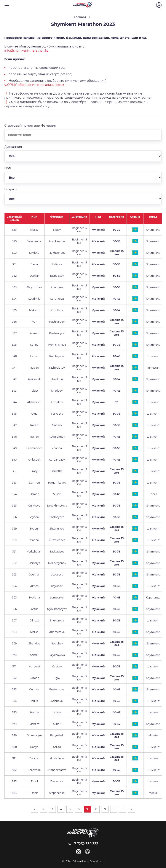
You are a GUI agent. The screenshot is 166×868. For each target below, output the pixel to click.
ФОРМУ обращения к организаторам (34, 85)
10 (114, 809)
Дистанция (79, 217)
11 (123, 809)
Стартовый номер (14, 218)
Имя (34, 217)
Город (153, 217)
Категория (117, 217)
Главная (80, 17)
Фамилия (57, 217)
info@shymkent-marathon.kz (26, 51)
